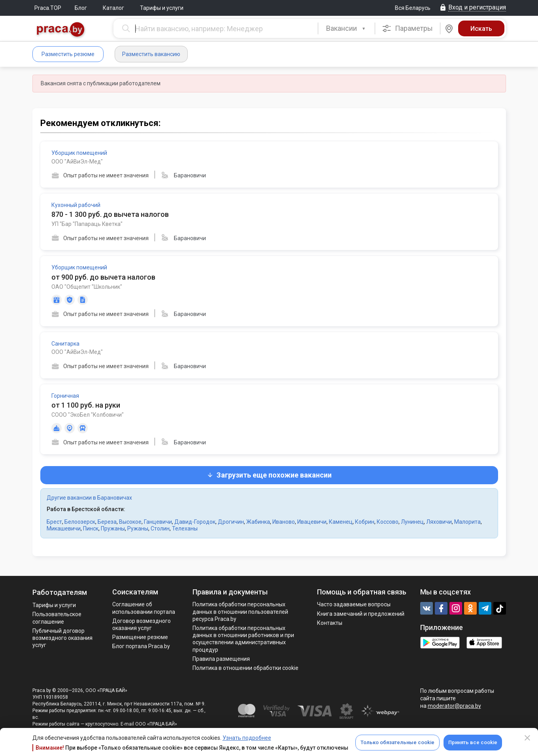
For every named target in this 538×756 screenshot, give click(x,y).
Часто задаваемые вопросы (354, 604)
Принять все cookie (473, 742)
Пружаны (113, 528)
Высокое (130, 522)
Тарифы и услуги (162, 8)
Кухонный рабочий (76, 205)
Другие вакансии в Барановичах (89, 498)
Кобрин (365, 522)
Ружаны (138, 528)
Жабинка (258, 522)
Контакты (330, 623)
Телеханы (185, 528)
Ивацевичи (312, 522)
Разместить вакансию (151, 54)
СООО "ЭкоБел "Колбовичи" (88, 415)
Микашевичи (64, 528)
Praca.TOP (48, 8)
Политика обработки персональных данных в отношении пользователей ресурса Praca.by (240, 611)
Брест (54, 522)
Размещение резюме (140, 637)
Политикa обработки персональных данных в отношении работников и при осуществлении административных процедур (243, 639)
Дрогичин (231, 522)
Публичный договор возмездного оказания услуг (62, 638)
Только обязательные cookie (397, 742)
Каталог (113, 8)
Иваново (284, 522)
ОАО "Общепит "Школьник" (87, 287)
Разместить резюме (68, 54)
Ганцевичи (158, 522)
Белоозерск (80, 522)
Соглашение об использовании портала (144, 608)
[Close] (527, 738)
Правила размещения (221, 659)
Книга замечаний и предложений (361, 614)
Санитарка (65, 344)
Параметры (407, 28)
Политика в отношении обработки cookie (245, 668)
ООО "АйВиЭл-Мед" (77, 162)
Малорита (467, 522)
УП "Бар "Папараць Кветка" (87, 224)
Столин (160, 528)
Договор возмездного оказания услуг (142, 624)
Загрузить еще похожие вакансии (269, 475)
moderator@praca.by (454, 706)
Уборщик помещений (79, 153)
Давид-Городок (195, 522)
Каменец (341, 522)
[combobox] (346, 28)
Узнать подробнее (247, 738)
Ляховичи (439, 522)
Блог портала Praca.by (141, 646)
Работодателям (60, 592)
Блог (81, 8)
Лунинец (412, 522)
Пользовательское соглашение (57, 618)
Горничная (65, 396)
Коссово (388, 522)
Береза (107, 522)
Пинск (91, 528)
